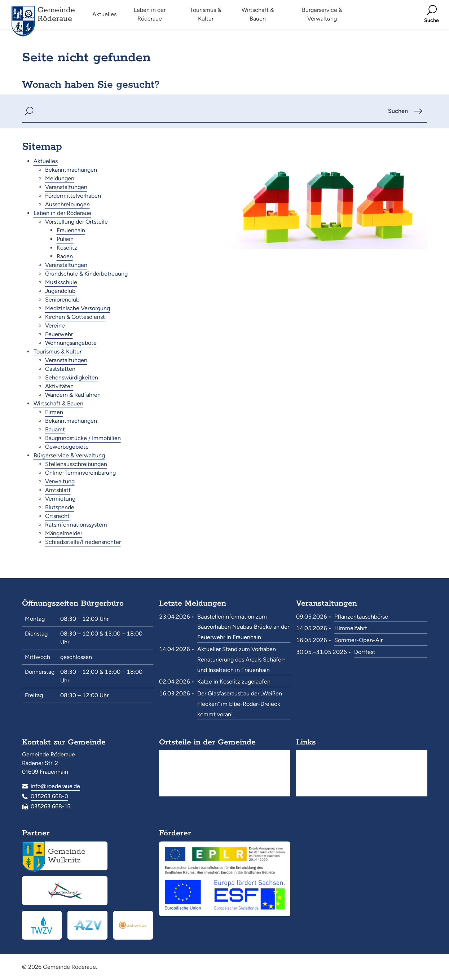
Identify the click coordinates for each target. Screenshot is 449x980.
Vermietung (60, 499)
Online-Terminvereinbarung (80, 473)
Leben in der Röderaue (62, 213)
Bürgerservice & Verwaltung (69, 455)
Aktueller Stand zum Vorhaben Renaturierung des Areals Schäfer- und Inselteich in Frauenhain (241, 660)
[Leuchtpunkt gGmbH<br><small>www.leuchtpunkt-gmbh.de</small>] (133, 925)
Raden (65, 256)
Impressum (319, 791)
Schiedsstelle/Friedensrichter (83, 542)
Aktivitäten (59, 386)
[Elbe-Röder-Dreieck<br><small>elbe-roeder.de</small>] (65, 891)
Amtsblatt (58, 490)
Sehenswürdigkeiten (72, 377)
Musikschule (61, 282)
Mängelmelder (64, 533)
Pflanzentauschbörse (361, 617)
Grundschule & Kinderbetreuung (86, 274)
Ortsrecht (57, 516)
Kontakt (315, 767)
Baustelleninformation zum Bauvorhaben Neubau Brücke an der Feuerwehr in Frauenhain (243, 627)
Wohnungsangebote (71, 343)
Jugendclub (60, 291)
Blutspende (60, 507)
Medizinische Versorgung (78, 308)
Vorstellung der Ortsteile (76, 222)
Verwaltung (60, 481)
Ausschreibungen (67, 204)
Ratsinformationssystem (76, 525)
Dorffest (365, 652)
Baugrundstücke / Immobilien (83, 438)
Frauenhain (71, 230)
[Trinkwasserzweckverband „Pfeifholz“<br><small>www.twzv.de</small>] (42, 925)
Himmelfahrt (351, 628)
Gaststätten (60, 369)
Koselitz (67, 248)
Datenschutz (321, 779)
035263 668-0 (49, 796)
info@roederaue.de (55, 786)
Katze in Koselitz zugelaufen (234, 682)
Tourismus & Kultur (58, 351)
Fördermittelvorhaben (73, 196)
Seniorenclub (62, 300)
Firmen (54, 412)
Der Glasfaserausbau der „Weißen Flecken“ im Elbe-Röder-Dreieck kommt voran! (240, 704)
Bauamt (55, 429)
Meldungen (60, 178)
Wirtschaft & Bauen (58, 403)
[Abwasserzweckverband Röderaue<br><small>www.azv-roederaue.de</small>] (87, 925)
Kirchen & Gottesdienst (75, 317)
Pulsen (65, 239)
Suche (313, 755)
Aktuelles (46, 161)
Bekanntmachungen (71, 170)
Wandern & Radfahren (73, 395)
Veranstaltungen (66, 187)
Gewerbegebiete (67, 447)
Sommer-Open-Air (358, 640)
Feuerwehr (59, 334)
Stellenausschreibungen (76, 464)
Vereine (55, 326)
